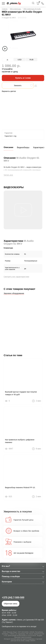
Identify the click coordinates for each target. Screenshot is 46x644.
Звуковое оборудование (14, 293)
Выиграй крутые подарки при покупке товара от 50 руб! (21, 393)
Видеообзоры (23, 147)
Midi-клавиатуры (16, 9)
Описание (8, 147)
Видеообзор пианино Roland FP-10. (20, 487)
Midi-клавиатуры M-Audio (32, 9)
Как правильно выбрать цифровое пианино (20, 441)
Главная (5, 9)
